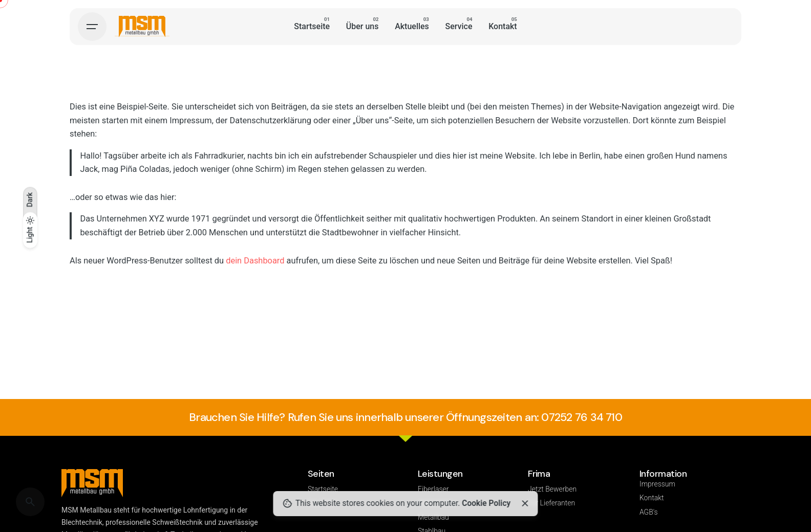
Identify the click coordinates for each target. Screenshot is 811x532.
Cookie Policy (486, 503)
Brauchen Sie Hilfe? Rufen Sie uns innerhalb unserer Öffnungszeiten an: (365, 417)
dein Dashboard (255, 261)
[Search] (30, 502)
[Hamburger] (92, 27)
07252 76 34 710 (581, 417)
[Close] (525, 503)
